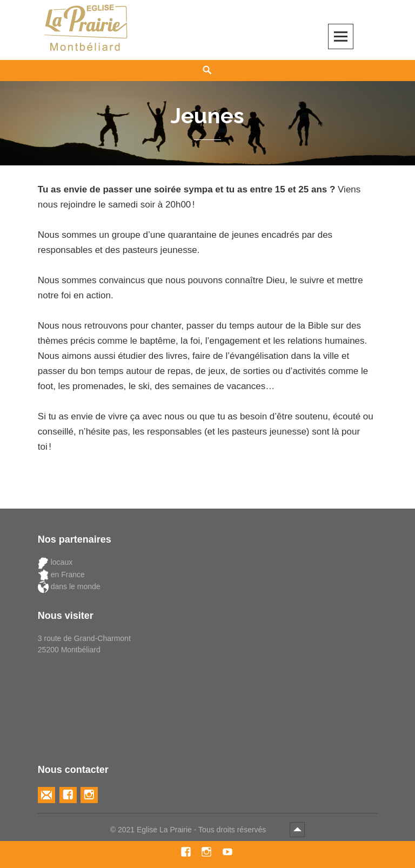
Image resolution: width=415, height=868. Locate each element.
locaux (55, 562)
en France (61, 575)
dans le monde (69, 587)
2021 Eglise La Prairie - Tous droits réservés (193, 830)
